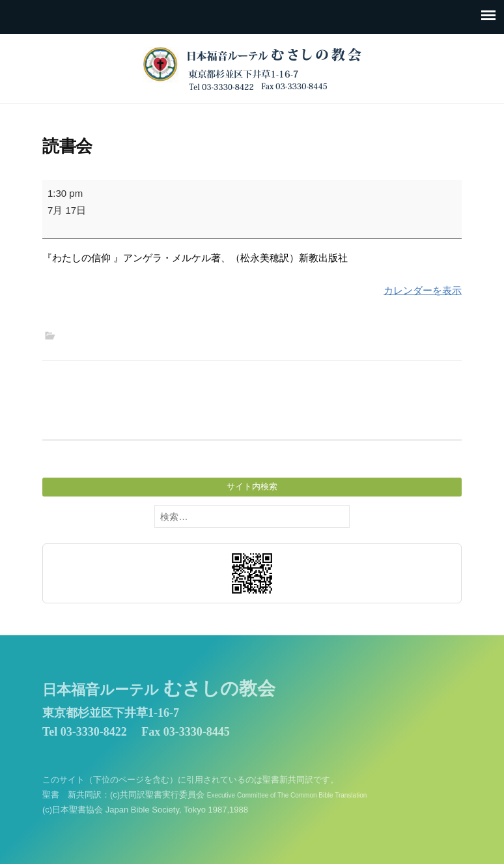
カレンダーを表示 (423, 290)
